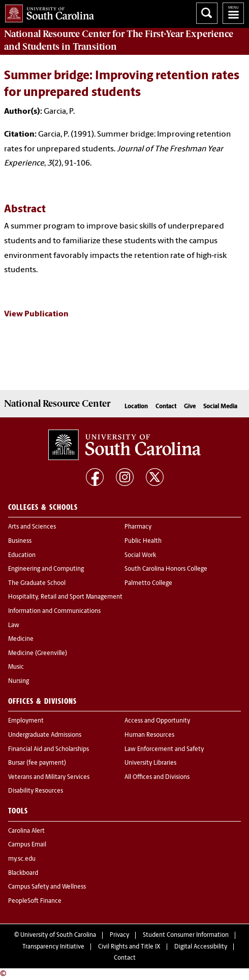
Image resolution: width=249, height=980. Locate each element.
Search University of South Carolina (207, 13)
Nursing (19, 681)
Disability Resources (36, 791)
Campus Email (27, 845)
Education (22, 556)
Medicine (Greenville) (38, 654)
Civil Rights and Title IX (129, 947)
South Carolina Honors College (166, 569)
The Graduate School (37, 583)
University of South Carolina (58, 935)
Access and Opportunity (157, 721)
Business (20, 541)
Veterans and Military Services (49, 777)
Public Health (143, 541)
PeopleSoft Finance (35, 901)
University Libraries (150, 763)
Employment (26, 721)
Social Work (140, 556)
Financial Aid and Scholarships (49, 749)
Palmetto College (148, 583)
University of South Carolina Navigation (233, 13)
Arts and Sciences (32, 527)
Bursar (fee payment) (37, 763)
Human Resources (149, 735)
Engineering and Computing (46, 569)
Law (14, 626)
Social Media (220, 407)
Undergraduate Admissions (45, 735)
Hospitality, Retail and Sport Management (65, 597)
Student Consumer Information (186, 935)
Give (190, 407)
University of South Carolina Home (47, 11)
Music (16, 667)
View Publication (36, 314)
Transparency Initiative (53, 947)
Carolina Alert (26, 831)
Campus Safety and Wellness (47, 887)
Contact (166, 407)
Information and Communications (54, 611)
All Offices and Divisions (157, 777)
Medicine (21, 639)
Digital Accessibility (201, 947)
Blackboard (23, 873)
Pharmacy (138, 527)
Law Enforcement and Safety (164, 749)
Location (136, 407)
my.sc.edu (22, 859)
